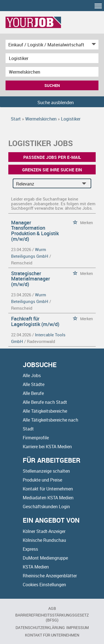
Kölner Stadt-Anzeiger (44, 531)
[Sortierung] (47, 184)
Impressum (78, 627)
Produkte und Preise (42, 480)
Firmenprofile (36, 438)
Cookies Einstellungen (44, 585)
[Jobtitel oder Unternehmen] (52, 58)
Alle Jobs (32, 375)
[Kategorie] (46, 45)
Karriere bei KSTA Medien (47, 447)
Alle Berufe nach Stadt (45, 402)
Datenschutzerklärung (40, 627)
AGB (52, 608)
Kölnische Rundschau (44, 540)
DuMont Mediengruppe (45, 558)
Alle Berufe (33, 393)
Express (30, 549)
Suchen (52, 85)
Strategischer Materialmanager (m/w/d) (31, 279)
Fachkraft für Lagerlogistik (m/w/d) (35, 321)
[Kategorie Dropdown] (93, 45)
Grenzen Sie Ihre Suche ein (52, 170)
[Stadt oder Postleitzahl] (52, 72)
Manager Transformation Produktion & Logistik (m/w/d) (35, 231)
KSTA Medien (36, 567)
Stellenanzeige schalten (46, 471)
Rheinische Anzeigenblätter (50, 576)
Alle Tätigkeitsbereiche (45, 411)
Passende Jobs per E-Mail (52, 157)
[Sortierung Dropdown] (85, 184)
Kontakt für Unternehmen (48, 489)
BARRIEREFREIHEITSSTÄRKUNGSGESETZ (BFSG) (52, 617)
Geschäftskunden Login (46, 507)
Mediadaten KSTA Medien (48, 498)
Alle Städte (34, 384)
